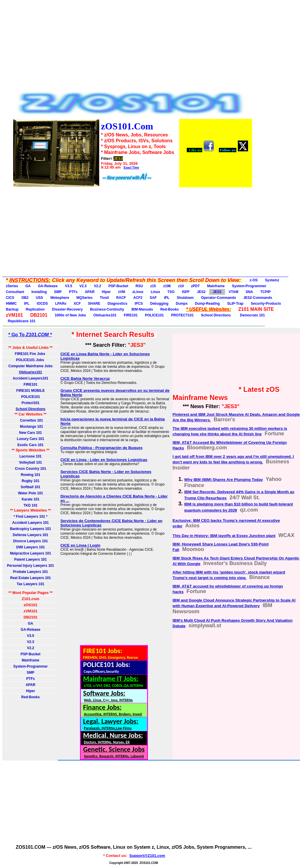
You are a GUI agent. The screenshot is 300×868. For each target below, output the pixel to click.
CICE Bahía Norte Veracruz (85, 378)
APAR (90, 292)
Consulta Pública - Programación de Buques (101, 448)
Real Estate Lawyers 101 (30, 578)
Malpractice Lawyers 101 (30, 553)
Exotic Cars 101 (30, 445)
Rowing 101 (30, 475)
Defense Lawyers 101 (30, 535)
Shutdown (185, 298)
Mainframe (216, 286)
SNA (249, 292)
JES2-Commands (258, 298)
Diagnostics (117, 304)
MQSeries (84, 298)
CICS (10, 298)
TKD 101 (30, 505)
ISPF (186, 292)
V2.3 (83, 286)
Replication (35, 309)
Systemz (272, 280)
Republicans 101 (21, 321)
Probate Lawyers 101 (30, 572)
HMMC (11, 304)
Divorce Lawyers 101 (30, 541)
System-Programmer (249, 286)
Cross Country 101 (30, 469)
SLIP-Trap (235, 304)
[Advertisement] (132, 47)
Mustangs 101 (30, 427)
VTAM (234, 292)
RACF (121, 298)
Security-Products (266, 304)
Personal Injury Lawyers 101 (30, 566)
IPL (167, 298)
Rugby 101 (30, 481)
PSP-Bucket (118, 286)
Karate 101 (30, 499)
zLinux (138, 292)
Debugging (159, 304)
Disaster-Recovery (67, 309)
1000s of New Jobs (70, 315)
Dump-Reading (207, 304)
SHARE (94, 304)
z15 (153, 286)
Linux (156, 292)
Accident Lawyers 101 (30, 523)
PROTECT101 (182, 315)
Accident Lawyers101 (30, 378)
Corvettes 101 (30, 420)
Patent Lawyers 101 (30, 559)
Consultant (15, 292)
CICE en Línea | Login (80, 545)
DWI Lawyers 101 (30, 547)
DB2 (25, 298)
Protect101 (30, 403)
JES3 (217, 292)
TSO (171, 292)
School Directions (216, 315)
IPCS (139, 304)
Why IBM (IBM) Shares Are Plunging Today (224, 480)
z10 (181, 286)
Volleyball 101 (30, 462)
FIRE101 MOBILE (30, 391)
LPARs (61, 304)
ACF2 (138, 298)
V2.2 (98, 286)
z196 (167, 286)
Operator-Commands (219, 298)
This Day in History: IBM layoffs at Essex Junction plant (224, 536)
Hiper (106, 292)
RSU (139, 286)
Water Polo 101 (31, 493)
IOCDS (42, 304)
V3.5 (68, 286)
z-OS (254, 280)
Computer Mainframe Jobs (30, 366)
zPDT (196, 286)
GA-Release (48, 286)
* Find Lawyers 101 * (30, 517)
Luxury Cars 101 (30, 439)
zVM (122, 292)
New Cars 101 (30, 433)
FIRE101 (131, 315)
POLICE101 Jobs (30, 360)
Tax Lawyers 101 (30, 584)
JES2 (201, 292)
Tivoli (104, 298)
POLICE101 (155, 315)
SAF (153, 298)
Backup (12, 309)
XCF (77, 304)
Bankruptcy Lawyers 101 (30, 529)
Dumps (182, 304)
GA (28, 286)
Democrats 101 (252, 315)
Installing (39, 292)
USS (40, 298)
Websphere (60, 298)
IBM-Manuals (142, 309)
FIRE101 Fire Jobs (30, 354)
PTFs (73, 292)
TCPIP (265, 292)
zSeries (12, 286)
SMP (58, 292)
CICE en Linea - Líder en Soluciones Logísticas (104, 460)
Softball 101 (30, 487)
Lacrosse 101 (30, 456)
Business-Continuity (107, 309)
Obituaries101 (105, 315)
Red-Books (169, 309)
